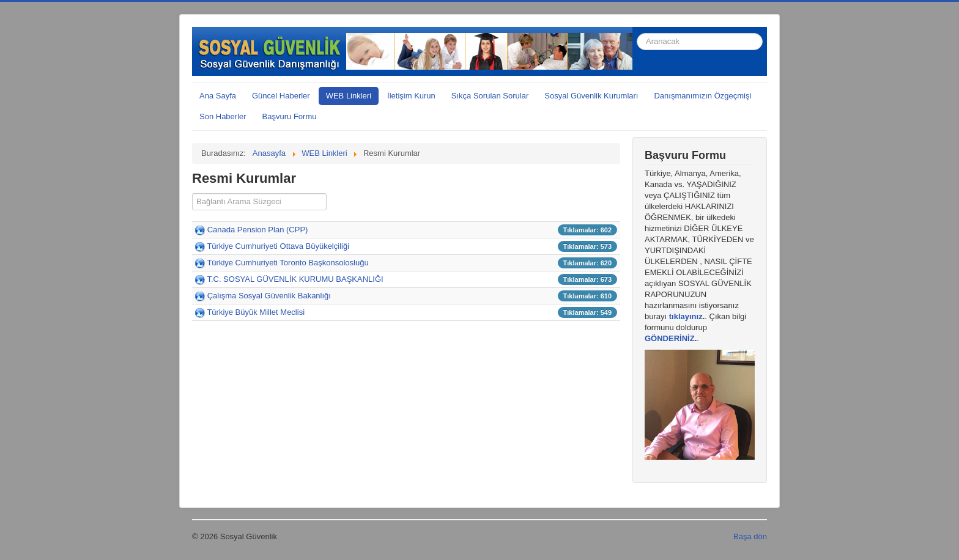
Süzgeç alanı (192, 193)
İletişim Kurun (411, 96)
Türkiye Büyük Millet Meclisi (256, 312)
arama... (637, 27)
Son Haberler (223, 116)
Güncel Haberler (281, 96)
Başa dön (750, 536)
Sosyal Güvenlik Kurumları (591, 96)
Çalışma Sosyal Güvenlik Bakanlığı (269, 296)
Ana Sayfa (218, 96)
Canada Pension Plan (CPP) (258, 230)
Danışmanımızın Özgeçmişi (702, 96)
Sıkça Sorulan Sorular (490, 96)
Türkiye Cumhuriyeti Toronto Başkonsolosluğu (287, 263)
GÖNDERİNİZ (670, 338)
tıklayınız (686, 316)
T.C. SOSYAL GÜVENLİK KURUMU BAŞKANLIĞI (295, 279)
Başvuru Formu (290, 116)
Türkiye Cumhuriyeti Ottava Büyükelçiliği (278, 246)
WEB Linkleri (349, 96)
